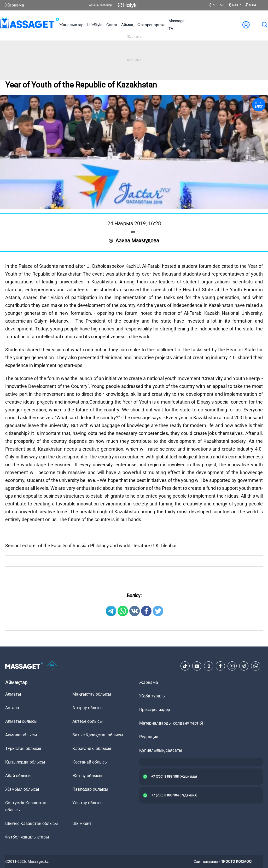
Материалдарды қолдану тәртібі (171, 723)
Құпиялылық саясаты (161, 750)
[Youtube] (197, 666)
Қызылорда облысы (25, 762)
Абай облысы (18, 776)
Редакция (149, 737)
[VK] (209, 666)
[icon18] (52, 666)
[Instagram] (232, 666)
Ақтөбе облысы (88, 721)
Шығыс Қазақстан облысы (31, 823)
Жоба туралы (152, 696)
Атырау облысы (88, 708)
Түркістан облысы (23, 748)
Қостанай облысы (90, 762)
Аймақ (127, 25)
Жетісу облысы (87, 776)
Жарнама (15, 5)
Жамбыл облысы (22, 789)
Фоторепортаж (151, 25)
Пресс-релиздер (155, 710)
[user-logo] (246, 25)
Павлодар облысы (90, 789)
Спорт (112, 25)
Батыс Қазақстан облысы (98, 735)
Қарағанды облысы (92, 748)
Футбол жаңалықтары (27, 837)
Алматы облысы (21, 721)
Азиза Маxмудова (134, 241)
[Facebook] (220, 666)
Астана (12, 708)
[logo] (30, 25)
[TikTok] (185, 666)
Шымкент (82, 823)
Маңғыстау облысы (92, 694)
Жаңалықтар (71, 25)
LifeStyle (95, 25)
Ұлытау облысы (88, 803)
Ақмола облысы (21, 735)
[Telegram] (244, 666)
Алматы (13, 694)
